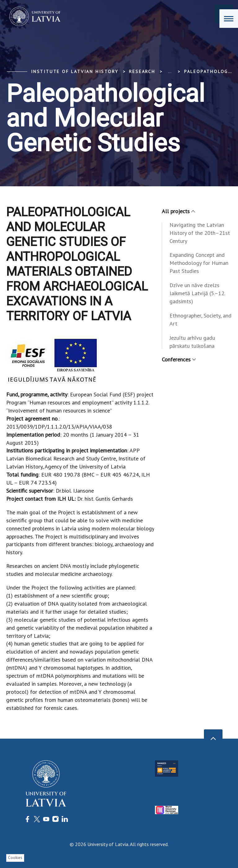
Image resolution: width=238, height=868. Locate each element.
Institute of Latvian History (75, 71)
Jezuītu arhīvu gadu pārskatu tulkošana (192, 342)
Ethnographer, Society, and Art (201, 320)
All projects (178, 211)
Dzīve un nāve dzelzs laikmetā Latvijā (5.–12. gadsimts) (197, 293)
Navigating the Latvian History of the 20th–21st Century (200, 233)
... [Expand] (170, 71)
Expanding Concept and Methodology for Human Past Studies (199, 263)
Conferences (178, 359)
